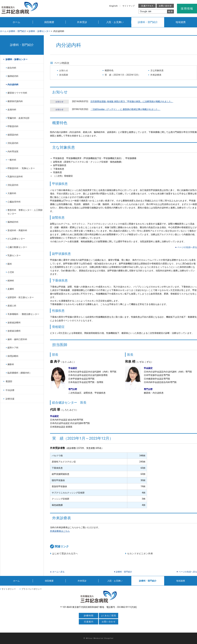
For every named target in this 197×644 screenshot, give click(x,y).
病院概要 (49, 22)
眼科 (10, 264)
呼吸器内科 (13, 126)
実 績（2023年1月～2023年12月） (122, 75)
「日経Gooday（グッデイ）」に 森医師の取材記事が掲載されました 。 (125, 109)
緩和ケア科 (13, 348)
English (114, 6)
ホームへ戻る (58, 572)
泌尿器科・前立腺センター (21, 297)
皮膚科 (11, 289)
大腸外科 (12, 193)
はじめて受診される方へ (65, 554)
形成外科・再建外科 (17, 230)
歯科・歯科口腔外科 (17, 339)
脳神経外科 (13, 222)
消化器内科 (13, 143)
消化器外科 (13, 185)
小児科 (11, 272)
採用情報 (187, 9)
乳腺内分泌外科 (15, 177)
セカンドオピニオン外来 (140, 554)
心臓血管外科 (14, 202)
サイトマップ (129, 6)
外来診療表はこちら (60, 531)
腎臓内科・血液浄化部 (18, 118)
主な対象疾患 (157, 70)
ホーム (16, 22)
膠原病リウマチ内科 (17, 93)
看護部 (9, 381)
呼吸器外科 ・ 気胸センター (21, 168)
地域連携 (181, 22)
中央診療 (10, 390)
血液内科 (12, 110)
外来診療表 (156, 75)
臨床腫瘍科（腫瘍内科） (20, 373)
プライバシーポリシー (32, 589)
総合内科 (12, 68)
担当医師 (64, 75)
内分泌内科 (13, 85)
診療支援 (10, 399)
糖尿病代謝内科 (15, 101)
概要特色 (109, 70)
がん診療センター (16, 239)
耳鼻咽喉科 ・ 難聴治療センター (23, 314)
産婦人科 (12, 306)
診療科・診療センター (40, 31)
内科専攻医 (13, 151)
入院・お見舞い (115, 22)
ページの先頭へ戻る (187, 247)
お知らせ (64, 70)
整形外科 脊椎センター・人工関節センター (25, 212)
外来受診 (82, 22)
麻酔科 (11, 364)
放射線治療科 (14, 331)
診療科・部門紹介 (148, 22)
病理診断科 (13, 356)
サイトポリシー (9, 589)
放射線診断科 (14, 323)
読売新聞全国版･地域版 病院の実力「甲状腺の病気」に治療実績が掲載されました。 (132, 101)
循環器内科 (13, 135)
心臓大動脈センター (17, 247)
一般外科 (12, 160)
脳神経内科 (13, 76)
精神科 (11, 281)
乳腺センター (14, 255)
